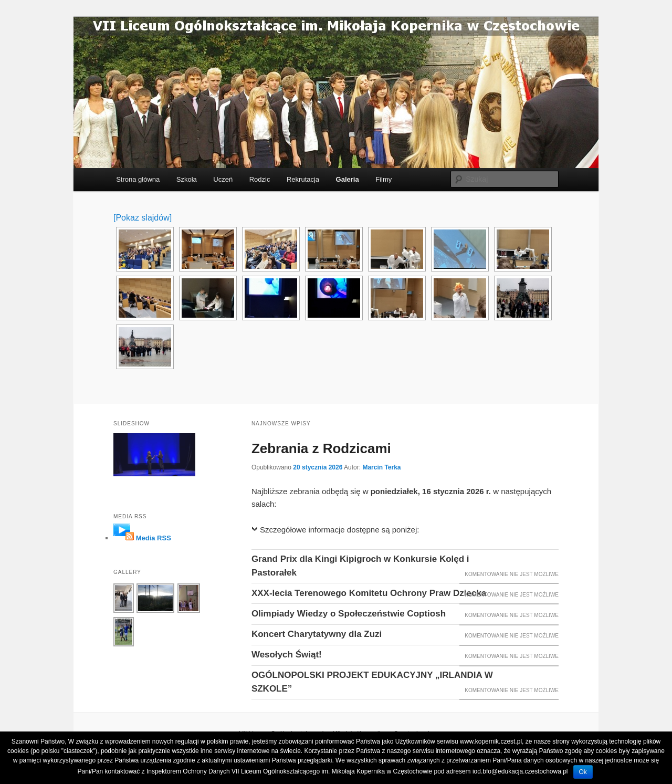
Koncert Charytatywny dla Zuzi (317, 634)
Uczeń (223, 179)
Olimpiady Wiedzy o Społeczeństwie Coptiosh (349, 614)
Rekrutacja (303, 179)
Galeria (348, 179)
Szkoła (187, 179)
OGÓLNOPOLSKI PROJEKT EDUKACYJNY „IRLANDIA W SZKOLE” (372, 682)
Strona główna (138, 179)
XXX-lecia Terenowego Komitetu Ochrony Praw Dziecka (369, 593)
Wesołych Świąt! (287, 655)
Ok (583, 772)
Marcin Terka (381, 467)
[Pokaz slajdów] (143, 218)
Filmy (384, 179)
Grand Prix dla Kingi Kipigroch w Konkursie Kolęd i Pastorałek (360, 566)
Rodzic (260, 179)
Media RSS (154, 538)
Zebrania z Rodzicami (321, 448)
